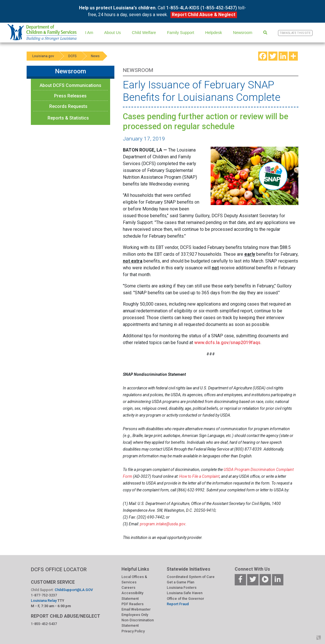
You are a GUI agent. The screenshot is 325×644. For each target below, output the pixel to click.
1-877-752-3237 (44, 595)
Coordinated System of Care (191, 577)
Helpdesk (214, 33)
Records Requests (68, 106)
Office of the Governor (185, 599)
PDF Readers (132, 604)
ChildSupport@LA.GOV (74, 590)
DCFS (72, 56)
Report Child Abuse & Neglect (204, 15)
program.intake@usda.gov (163, 524)
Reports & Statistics (68, 118)
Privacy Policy (133, 631)
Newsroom (243, 33)
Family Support (181, 33)
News (95, 56)
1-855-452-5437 (44, 624)
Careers (128, 588)
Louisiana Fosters (182, 588)
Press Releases (70, 96)
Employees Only (135, 615)
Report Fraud (178, 604)
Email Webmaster (136, 609)
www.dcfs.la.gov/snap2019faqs (227, 343)
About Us (113, 33)
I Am (89, 33)
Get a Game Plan (180, 582)
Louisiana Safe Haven (185, 593)
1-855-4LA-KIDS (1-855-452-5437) (202, 8)
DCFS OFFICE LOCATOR (59, 569)
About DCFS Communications (70, 85)
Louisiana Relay (44, 601)
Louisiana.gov (43, 56)
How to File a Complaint (199, 476)
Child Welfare (144, 33)
